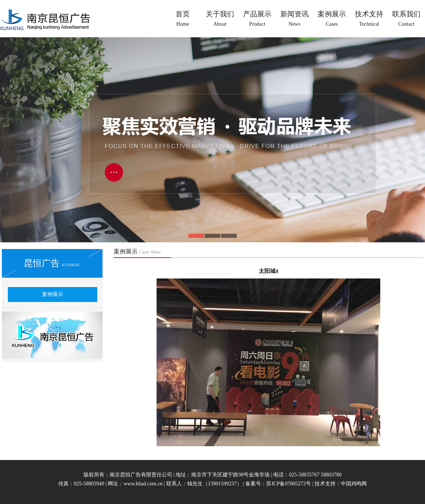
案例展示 (53, 294)
